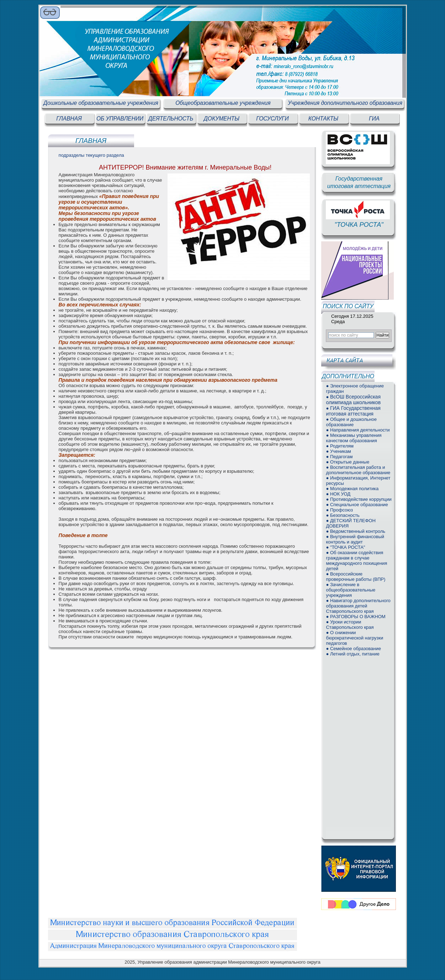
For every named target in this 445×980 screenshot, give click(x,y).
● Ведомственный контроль (356, 531)
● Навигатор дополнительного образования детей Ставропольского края (358, 606)
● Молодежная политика (352, 489)
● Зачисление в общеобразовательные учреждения (351, 590)
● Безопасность (343, 515)
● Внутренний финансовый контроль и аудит (355, 539)
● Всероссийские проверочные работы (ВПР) (356, 577)
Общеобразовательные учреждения (223, 103)
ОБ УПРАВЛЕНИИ (120, 119)
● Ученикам (338, 451)
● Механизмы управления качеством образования (354, 438)
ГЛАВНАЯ (69, 119)
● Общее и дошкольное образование (351, 422)
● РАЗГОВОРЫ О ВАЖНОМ (356, 617)
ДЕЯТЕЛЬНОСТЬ (171, 119)
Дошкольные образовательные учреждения (101, 103)
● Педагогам (339, 457)
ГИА (374, 119)
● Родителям (340, 446)
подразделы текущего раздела (91, 155)
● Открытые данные (348, 462)
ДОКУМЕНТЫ (222, 119)
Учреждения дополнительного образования (345, 103)
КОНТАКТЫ (323, 119)
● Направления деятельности (358, 430)
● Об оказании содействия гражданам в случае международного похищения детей (356, 561)
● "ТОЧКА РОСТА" (345, 547)
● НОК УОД (338, 494)
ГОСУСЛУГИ (272, 119)
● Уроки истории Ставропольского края (350, 625)
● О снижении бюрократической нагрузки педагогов (354, 638)
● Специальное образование (357, 505)
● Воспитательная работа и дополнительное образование (358, 470)
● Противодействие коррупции (359, 499)
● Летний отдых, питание (353, 654)
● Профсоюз (339, 510)
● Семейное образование (353, 649)
